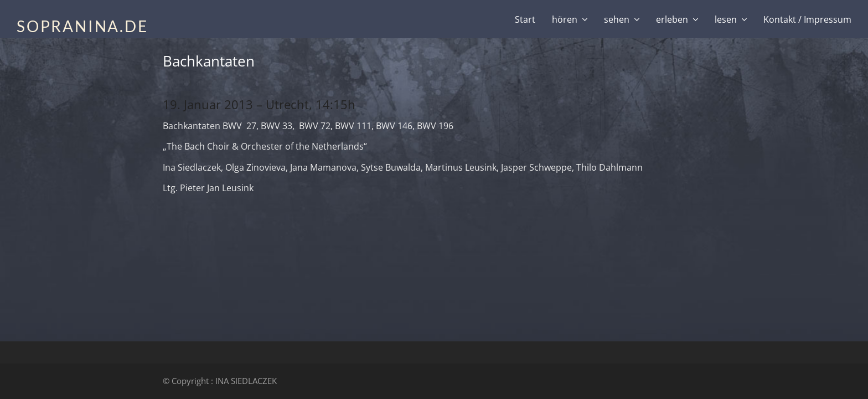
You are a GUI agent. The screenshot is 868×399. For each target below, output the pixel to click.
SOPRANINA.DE (82, 26)
